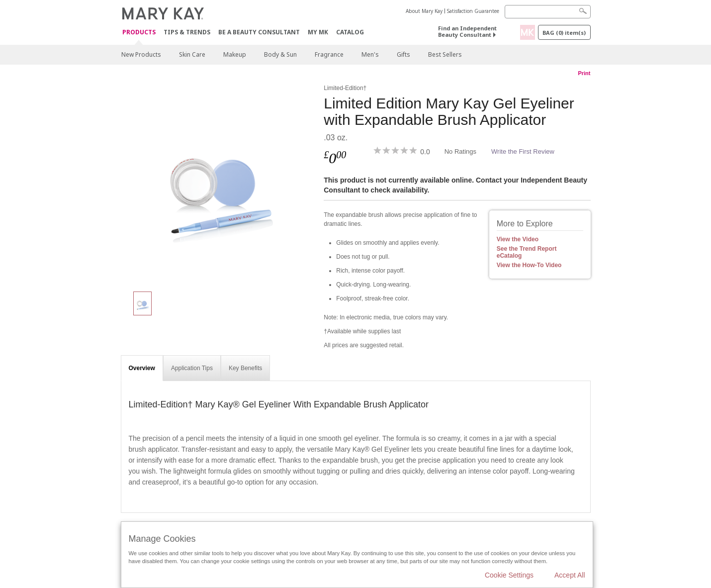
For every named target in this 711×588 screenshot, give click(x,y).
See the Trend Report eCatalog (527, 252)
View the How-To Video (529, 265)
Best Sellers (445, 54)
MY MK (318, 32)
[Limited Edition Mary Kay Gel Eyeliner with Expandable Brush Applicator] (219, 182)
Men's (370, 54)
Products (139, 33)
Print (584, 73)
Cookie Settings (509, 575)
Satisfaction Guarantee (473, 11)
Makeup (235, 54)
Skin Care (192, 54)
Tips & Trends (187, 32)
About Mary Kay (424, 11)
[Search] (548, 12)
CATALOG (350, 32)
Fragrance (329, 54)
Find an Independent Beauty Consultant (467, 31)
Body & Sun (280, 54)
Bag (564, 33)
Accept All (570, 575)
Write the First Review (523, 151)
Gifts (403, 54)
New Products (141, 54)
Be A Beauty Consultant (259, 32)
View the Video (518, 239)
